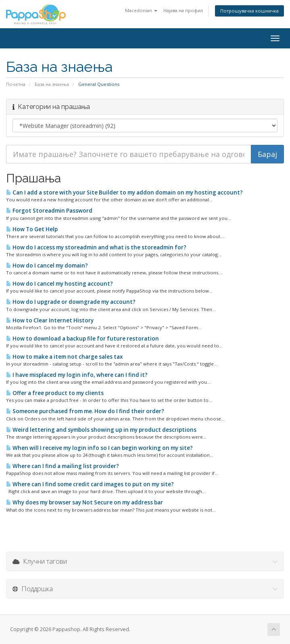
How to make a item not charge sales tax (64, 357)
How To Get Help (32, 229)
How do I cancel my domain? (47, 266)
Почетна (16, 84)
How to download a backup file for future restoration (82, 339)
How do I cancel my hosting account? (59, 284)
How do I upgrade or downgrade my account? (71, 302)
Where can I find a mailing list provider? (63, 466)
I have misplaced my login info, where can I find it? (77, 375)
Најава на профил (183, 10)
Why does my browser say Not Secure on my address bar (84, 502)
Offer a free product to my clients (55, 393)
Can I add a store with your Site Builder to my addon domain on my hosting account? (124, 192)
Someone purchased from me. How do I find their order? (85, 411)
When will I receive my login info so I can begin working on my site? (99, 448)
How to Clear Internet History (50, 320)
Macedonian (141, 10)
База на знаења (52, 84)
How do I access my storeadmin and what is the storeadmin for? (96, 247)
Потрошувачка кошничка (249, 11)
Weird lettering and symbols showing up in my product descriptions (101, 430)
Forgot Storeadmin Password (49, 211)
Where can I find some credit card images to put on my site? (90, 484)
